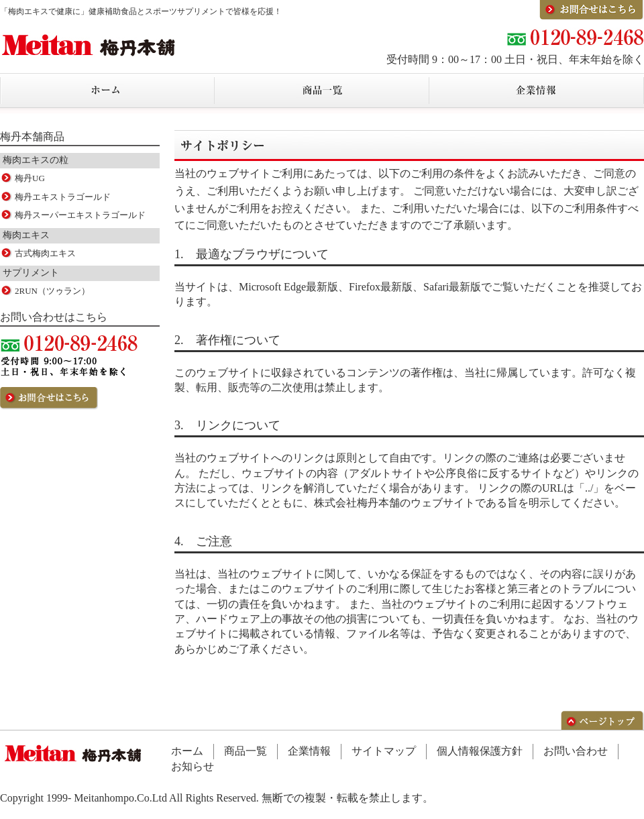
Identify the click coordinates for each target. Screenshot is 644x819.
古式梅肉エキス (45, 253)
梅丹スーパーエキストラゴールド (80, 215)
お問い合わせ (576, 751)
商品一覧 (246, 751)
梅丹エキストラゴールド (63, 197)
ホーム (187, 751)
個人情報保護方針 (480, 751)
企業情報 (309, 751)
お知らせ (193, 766)
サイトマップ (384, 751)
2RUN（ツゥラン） (52, 291)
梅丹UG (30, 178)
